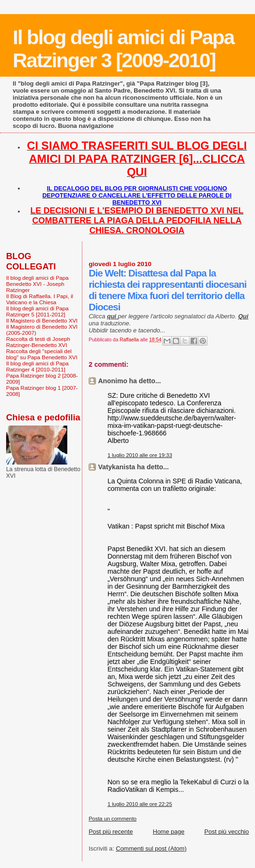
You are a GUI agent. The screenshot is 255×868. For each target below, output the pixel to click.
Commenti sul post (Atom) (151, 848)
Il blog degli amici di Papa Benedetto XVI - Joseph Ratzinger (37, 284)
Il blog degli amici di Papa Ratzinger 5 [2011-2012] (37, 311)
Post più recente (111, 832)
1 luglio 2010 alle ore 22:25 (139, 804)
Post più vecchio (227, 832)
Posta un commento (112, 819)
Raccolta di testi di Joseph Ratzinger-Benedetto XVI (38, 342)
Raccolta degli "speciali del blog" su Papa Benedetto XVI (42, 354)
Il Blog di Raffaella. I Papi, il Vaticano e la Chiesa (40, 299)
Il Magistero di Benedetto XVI (42, 320)
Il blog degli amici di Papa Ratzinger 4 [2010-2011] (37, 366)
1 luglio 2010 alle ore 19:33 (139, 455)
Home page (169, 832)
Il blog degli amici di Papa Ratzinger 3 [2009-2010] (123, 49)
